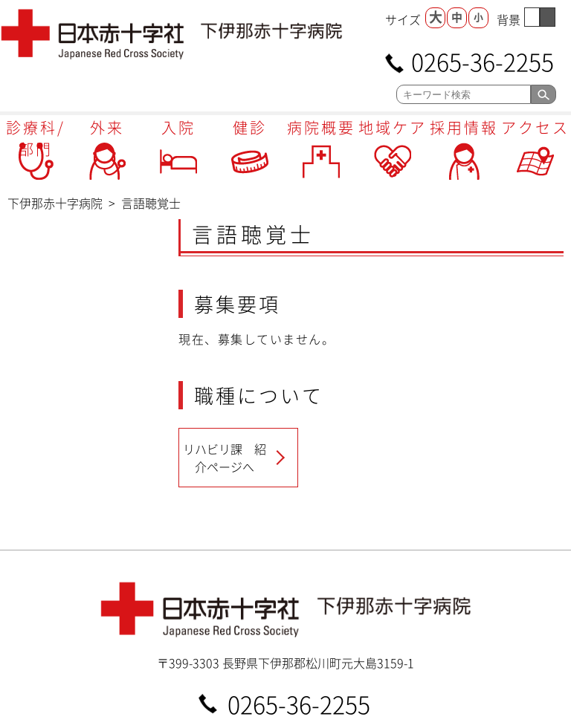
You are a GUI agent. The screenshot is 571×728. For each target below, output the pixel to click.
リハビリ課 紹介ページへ (225, 458)
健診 (250, 127)
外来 (107, 127)
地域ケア (393, 127)
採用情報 (464, 127)
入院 (178, 127)
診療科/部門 (36, 138)
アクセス (535, 127)
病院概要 (321, 127)
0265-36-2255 (483, 61)
